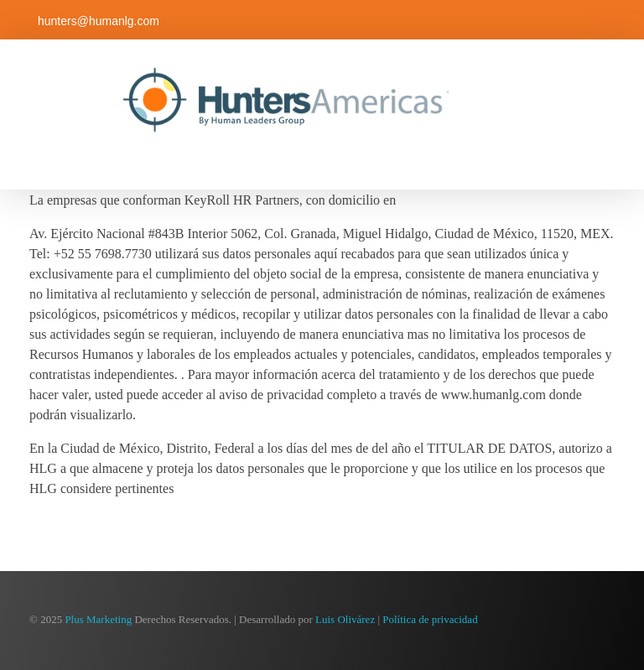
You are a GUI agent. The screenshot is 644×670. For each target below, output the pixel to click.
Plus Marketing (98, 619)
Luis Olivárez (345, 619)
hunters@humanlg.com (99, 21)
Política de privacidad (430, 619)
